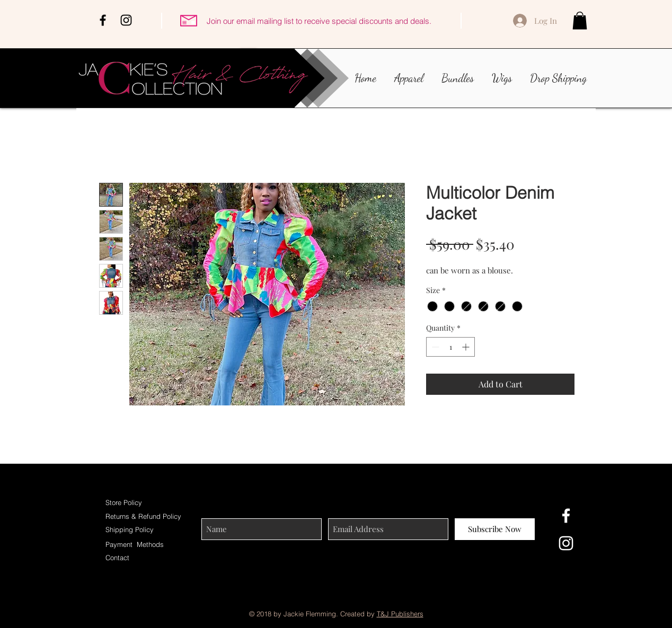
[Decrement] (434, 347)
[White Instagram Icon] (566, 543)
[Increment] (467, 347)
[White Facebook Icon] (566, 516)
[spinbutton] (450, 347)
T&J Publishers (400, 614)
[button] (580, 20)
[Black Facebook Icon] (103, 20)
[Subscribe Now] (495, 529)
